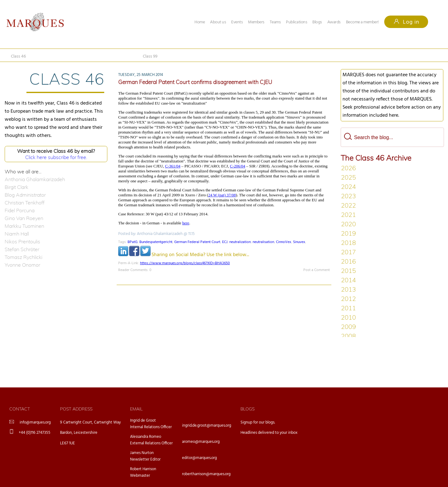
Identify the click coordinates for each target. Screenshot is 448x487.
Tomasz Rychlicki (23, 257)
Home (200, 22)
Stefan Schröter (22, 249)
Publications (296, 22)
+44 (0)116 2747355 (35, 433)
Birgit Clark (16, 187)
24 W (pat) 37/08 (222, 195)
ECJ (225, 242)
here (186, 223)
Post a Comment (317, 270)
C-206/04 (238, 166)
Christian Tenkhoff (25, 203)
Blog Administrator (25, 195)
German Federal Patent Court (197, 242)
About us (218, 22)
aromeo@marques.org (201, 442)
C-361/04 (173, 166)
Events (237, 22)
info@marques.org (35, 422)
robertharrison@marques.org (206, 474)
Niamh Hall (17, 234)
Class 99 (150, 56)
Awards (334, 22)
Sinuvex (299, 242)
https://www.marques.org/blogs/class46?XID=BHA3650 (185, 263)
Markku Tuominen (24, 226)
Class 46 (18, 56)
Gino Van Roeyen (24, 218)
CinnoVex (284, 242)
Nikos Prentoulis (22, 241)
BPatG (133, 242)
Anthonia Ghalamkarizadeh (35, 179)
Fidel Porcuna (20, 210)
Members (256, 22)
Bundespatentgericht (156, 242)
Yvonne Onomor (22, 265)
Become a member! (362, 22)
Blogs (317, 22)
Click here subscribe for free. (56, 157)
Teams (275, 22)
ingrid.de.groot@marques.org (207, 426)
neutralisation (263, 242)
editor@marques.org (199, 458)
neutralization (240, 242)
